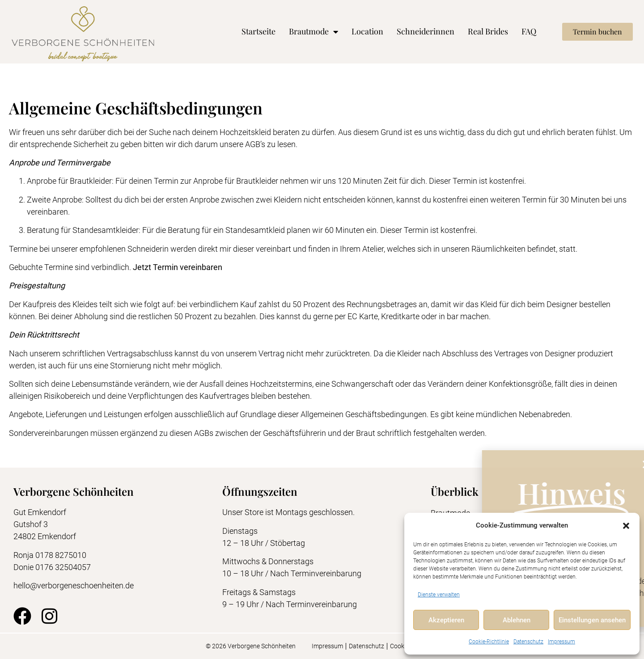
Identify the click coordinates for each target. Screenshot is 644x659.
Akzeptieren (446, 620)
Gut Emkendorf (40, 512)
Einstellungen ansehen (592, 620)
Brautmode (314, 32)
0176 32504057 (64, 567)
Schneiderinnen (426, 31)
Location (367, 31)
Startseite (258, 31)
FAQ (529, 31)
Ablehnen (517, 620)
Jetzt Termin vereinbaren (178, 267)
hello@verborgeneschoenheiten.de (74, 585)
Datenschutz (528, 642)
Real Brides (488, 31)
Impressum (561, 642)
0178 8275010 (61, 555)
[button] (626, 526)
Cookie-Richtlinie (489, 642)
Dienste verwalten (439, 595)
